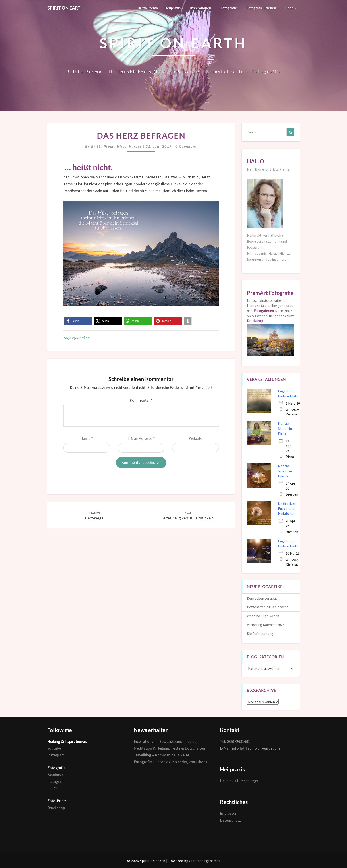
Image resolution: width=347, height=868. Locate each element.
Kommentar (141, 400)
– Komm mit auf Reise (161, 755)
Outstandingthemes (204, 861)
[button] (78, 321)
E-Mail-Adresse (141, 438)
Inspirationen (202, 8)
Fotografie (230, 8)
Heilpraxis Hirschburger (239, 781)
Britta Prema (148, 8)
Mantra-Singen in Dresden (285, 471)
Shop (291, 8)
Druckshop (56, 808)
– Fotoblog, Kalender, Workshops (170, 762)
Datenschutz (230, 820)
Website (196, 438)
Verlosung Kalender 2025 (266, 625)
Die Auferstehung (260, 634)
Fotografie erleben (263, 8)
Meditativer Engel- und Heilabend (287, 509)
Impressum (229, 813)
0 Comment (186, 146)
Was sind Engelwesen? (264, 616)
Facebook (55, 774)
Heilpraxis (174, 8)
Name (87, 438)
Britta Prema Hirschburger (117, 146)
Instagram (56, 755)
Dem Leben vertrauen (263, 598)
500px (52, 788)
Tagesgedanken (76, 338)
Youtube (54, 748)
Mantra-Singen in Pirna (285, 428)
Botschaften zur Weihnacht (268, 607)
